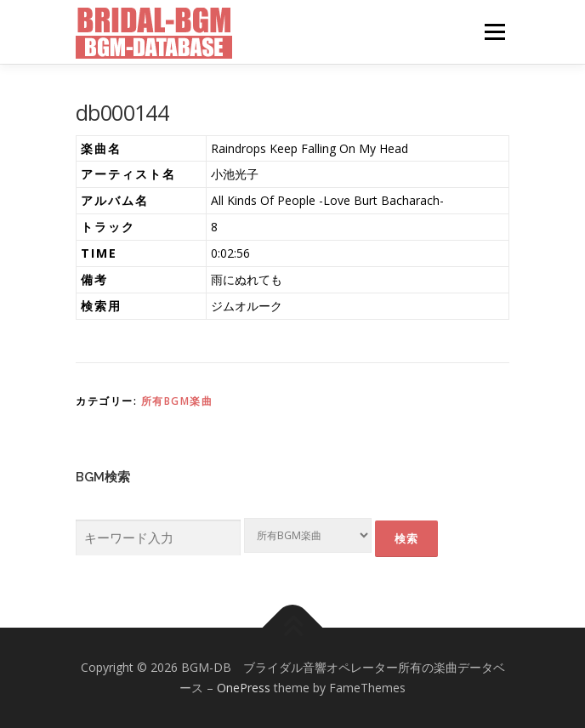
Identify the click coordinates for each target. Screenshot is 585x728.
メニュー (494, 32)
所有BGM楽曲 (177, 401)
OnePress (244, 688)
